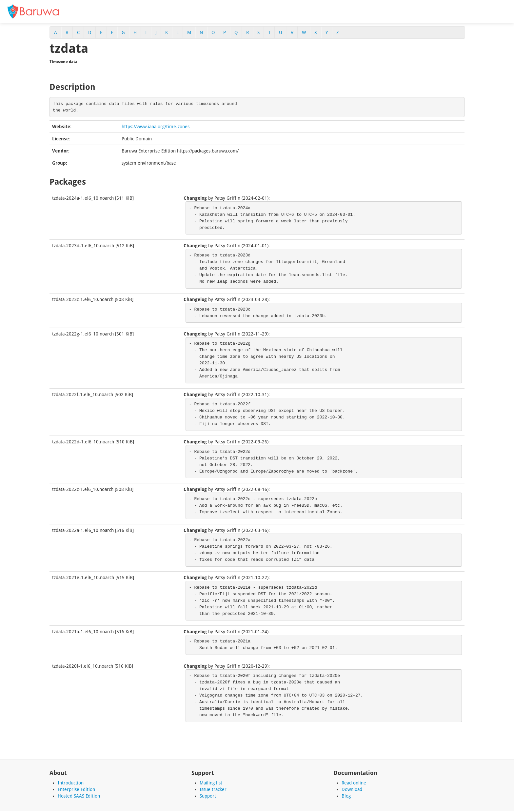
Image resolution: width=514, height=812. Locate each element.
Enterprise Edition (76, 789)
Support (208, 796)
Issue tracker (213, 789)
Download (352, 789)
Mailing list (211, 783)
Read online (354, 783)
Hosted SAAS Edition (79, 796)
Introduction (71, 783)
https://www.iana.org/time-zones (156, 127)
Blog (346, 796)
